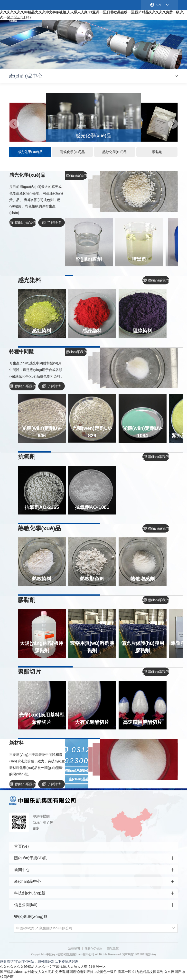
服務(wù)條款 (93, 949)
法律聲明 (74, 949)
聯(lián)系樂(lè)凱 (78, 771)
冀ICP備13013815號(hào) (139, 955)
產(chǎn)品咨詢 (81, 779)
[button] (14, 124)
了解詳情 (51, 223)
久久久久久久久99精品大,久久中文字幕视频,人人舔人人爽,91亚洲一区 (53, 967)
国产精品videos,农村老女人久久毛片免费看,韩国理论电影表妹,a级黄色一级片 (58, 972)
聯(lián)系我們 (23, 223)
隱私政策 (113, 949)
